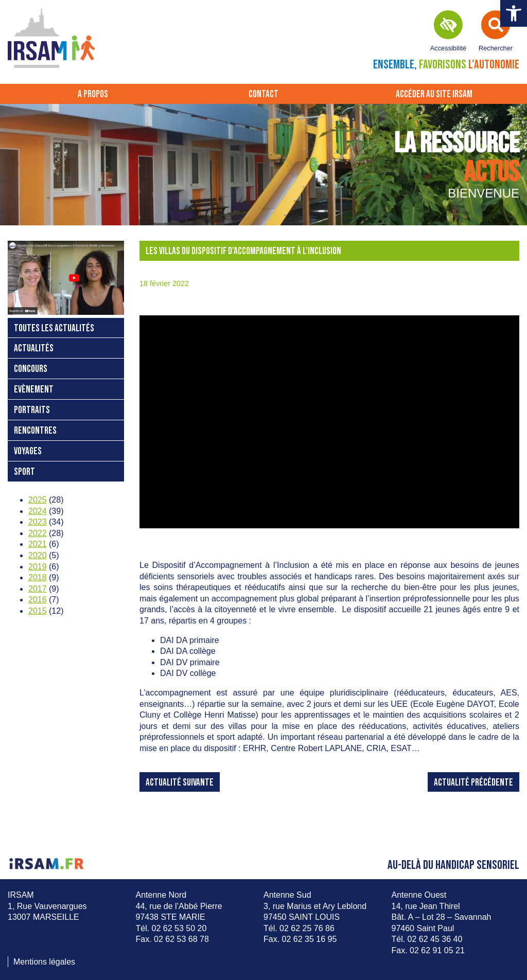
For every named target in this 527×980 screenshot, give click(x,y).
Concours (31, 369)
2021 (38, 544)
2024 (38, 511)
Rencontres (35, 431)
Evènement (34, 390)
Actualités (34, 349)
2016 (38, 600)
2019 (38, 567)
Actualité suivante (180, 783)
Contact (263, 94)
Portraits (32, 410)
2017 (38, 589)
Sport (24, 472)
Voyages (28, 451)
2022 (38, 533)
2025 (38, 500)
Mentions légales (44, 962)
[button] (514, 13)
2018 (38, 577)
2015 (38, 611)
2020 (38, 555)
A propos (93, 94)
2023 (38, 522)
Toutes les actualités (54, 328)
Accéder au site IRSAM (434, 94)
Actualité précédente (473, 783)
